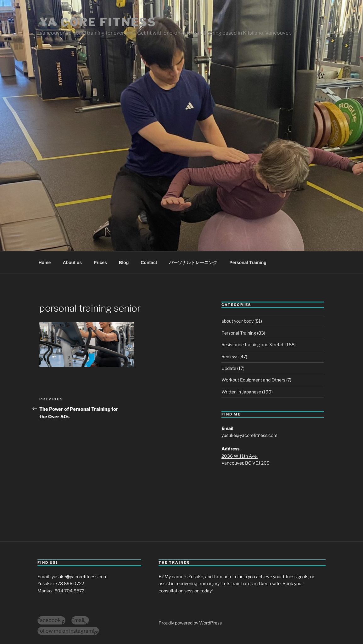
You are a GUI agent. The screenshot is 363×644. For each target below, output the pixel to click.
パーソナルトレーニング (193, 263)
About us (72, 263)
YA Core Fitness (98, 22)
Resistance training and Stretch (253, 345)
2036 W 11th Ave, (240, 456)
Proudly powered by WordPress (190, 623)
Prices (100, 263)
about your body (237, 321)
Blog (124, 263)
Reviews (230, 356)
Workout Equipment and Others (253, 380)
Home (45, 263)
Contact (149, 263)
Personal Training (248, 263)
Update (229, 368)
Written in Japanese (241, 392)
